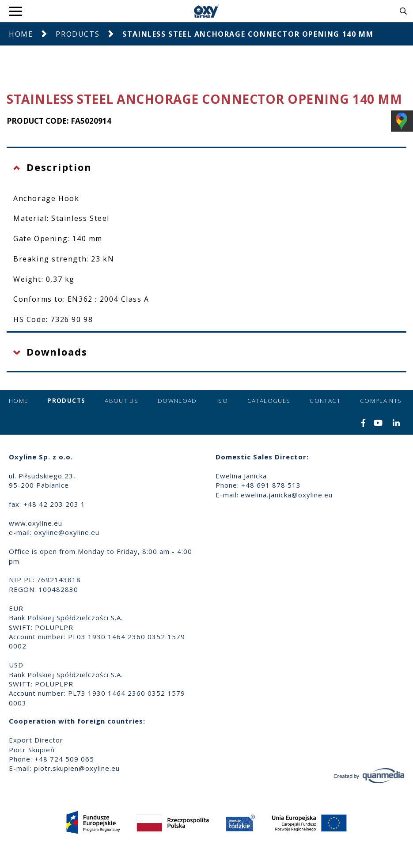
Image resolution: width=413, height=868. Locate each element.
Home (21, 34)
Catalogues (269, 401)
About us (121, 401)
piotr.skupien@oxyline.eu (77, 768)
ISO (222, 401)
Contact (325, 401)
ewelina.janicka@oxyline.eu (287, 495)
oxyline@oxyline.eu (67, 532)
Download (177, 401)
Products (78, 34)
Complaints (381, 401)
